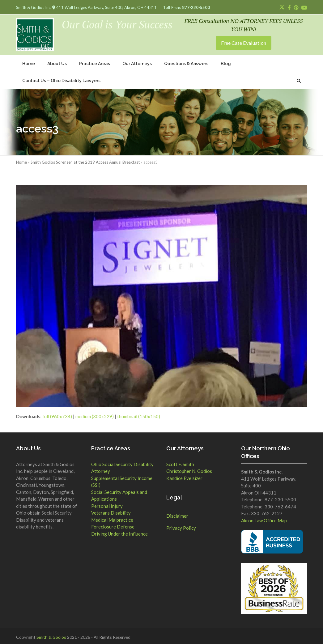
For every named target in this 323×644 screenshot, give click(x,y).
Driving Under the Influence (119, 531)
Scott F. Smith (180, 461)
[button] (299, 78)
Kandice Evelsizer (184, 475)
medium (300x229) (95, 414)
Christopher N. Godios (189, 468)
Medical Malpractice (112, 517)
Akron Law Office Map (264, 518)
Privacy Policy (181, 525)
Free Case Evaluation (244, 41)
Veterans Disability (111, 510)
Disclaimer (177, 513)
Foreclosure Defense (113, 524)
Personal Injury (107, 503)
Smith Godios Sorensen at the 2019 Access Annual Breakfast (85, 159)
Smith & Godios (51, 634)
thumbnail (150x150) (139, 414)
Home (21, 159)
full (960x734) (57, 414)
